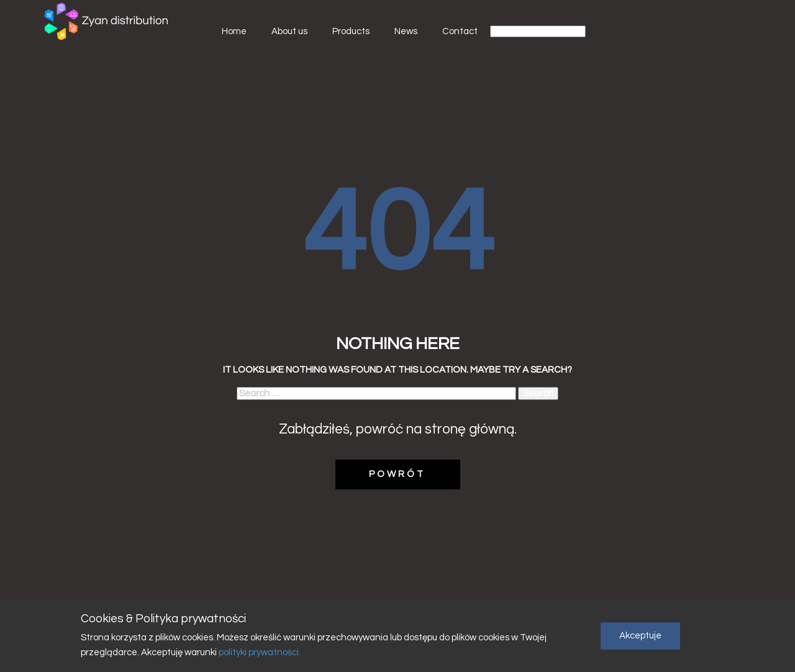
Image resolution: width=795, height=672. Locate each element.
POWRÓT (397, 474)
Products (351, 31)
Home (234, 31)
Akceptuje (640, 636)
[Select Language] (538, 31)
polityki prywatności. (259, 652)
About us (289, 31)
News (406, 31)
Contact (460, 31)
